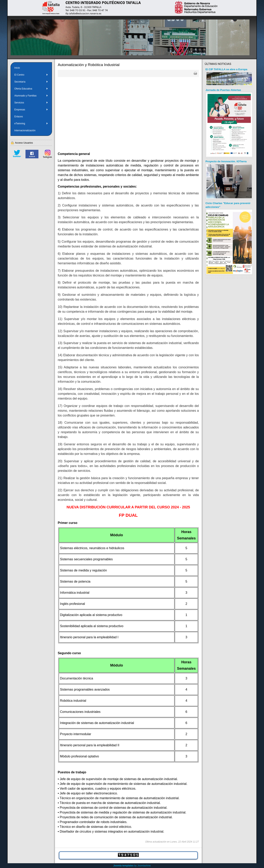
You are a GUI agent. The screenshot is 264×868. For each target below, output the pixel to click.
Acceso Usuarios (24, 143)
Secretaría (31, 82)
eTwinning (31, 124)
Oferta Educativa (31, 89)
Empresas (31, 110)
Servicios (31, 103)
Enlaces (19, 117)
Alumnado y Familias (31, 96)
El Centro (31, 75)
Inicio (17, 68)
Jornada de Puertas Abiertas (223, 90)
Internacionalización (25, 130)
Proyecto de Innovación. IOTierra (226, 161)
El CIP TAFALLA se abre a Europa (226, 69)
